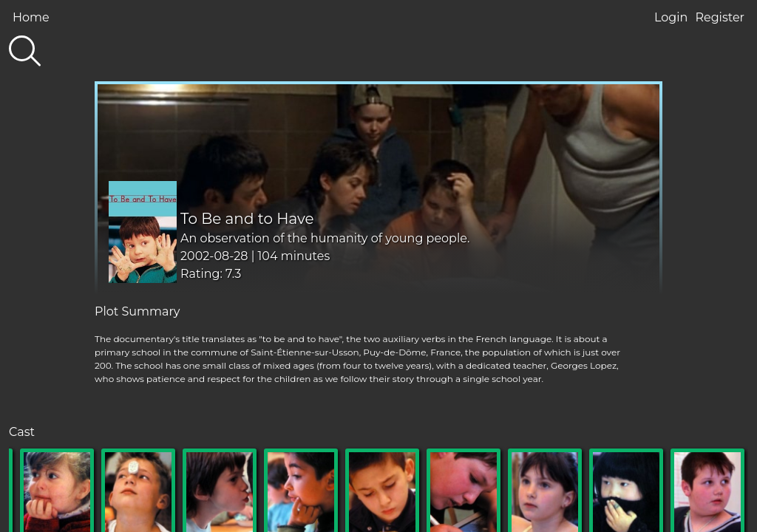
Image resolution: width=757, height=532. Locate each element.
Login (671, 17)
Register (720, 17)
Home (31, 17)
